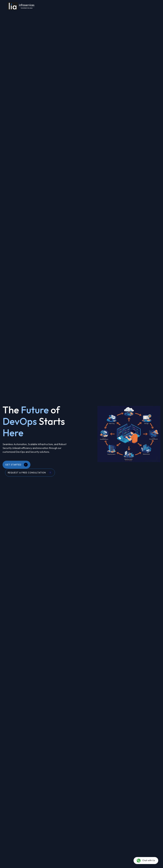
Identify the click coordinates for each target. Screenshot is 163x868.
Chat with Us (146, 861)
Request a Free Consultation (30, 473)
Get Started (16, 465)
